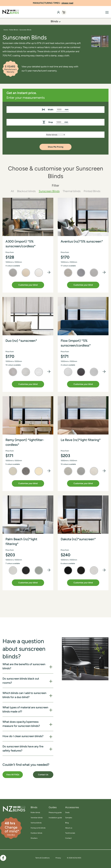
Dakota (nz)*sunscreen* (78, 539)
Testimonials (70, 833)
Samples (69, 818)
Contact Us (43, 775)
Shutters (34, 838)
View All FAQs (13, 775)
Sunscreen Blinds (49, 191)
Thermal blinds (72, 191)
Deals (67, 812)
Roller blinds (35, 812)
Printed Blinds (92, 191)
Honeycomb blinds (38, 828)
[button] (49, 272)
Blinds (54, 21)
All (12, 191)
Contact (68, 838)
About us (69, 828)
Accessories (72, 807)
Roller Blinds (14, 30)
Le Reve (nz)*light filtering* (81, 440)
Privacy (58, 858)
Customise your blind (28, 285)
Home (6, 30)
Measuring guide (55, 812)
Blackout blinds (26, 191)
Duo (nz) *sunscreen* (21, 341)
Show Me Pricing (56, 147)
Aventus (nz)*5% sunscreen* (82, 241)
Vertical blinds (36, 823)
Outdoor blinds (36, 833)
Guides (53, 807)
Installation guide (55, 818)
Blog (67, 823)
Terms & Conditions (42, 858)
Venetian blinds (37, 818)
